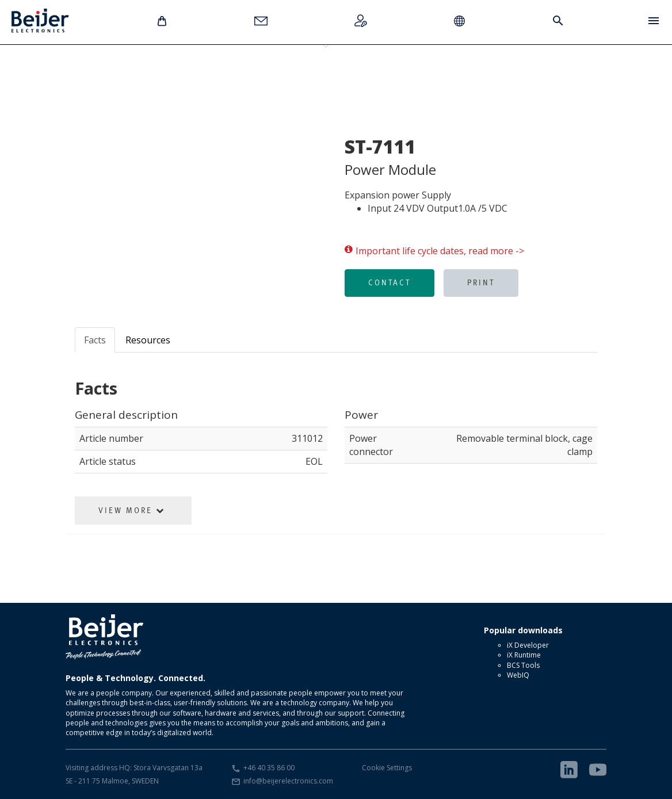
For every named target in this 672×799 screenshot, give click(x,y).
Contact (390, 282)
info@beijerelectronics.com (288, 781)
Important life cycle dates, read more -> (434, 251)
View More (132, 510)
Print (481, 282)
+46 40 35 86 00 (269, 768)
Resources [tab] (148, 340)
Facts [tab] (95, 340)
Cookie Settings (387, 768)
